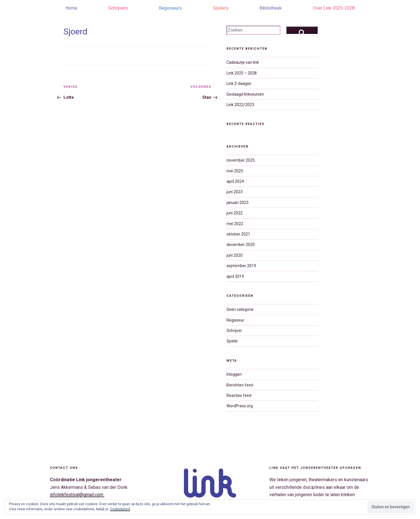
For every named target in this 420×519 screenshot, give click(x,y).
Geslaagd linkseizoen (245, 94)
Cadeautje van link (243, 62)
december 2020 (241, 245)
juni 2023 (235, 192)
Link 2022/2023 (240, 105)
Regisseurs (170, 8)
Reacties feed (239, 395)
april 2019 (235, 276)
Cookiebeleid (120, 509)
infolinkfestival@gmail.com (77, 495)
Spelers (221, 8)
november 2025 (241, 160)
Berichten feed (240, 385)
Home (71, 8)
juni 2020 (235, 255)
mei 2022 (235, 224)
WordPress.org (240, 406)
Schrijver (234, 331)
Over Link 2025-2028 (334, 8)
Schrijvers (118, 8)
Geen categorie (240, 309)
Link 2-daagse (239, 83)
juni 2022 (235, 213)
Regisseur (235, 320)
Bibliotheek (271, 8)
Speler (232, 341)
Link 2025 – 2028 (242, 73)
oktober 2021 (238, 234)
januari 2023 (238, 203)
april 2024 (235, 181)
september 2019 (241, 266)
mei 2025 (235, 171)
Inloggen (234, 374)
